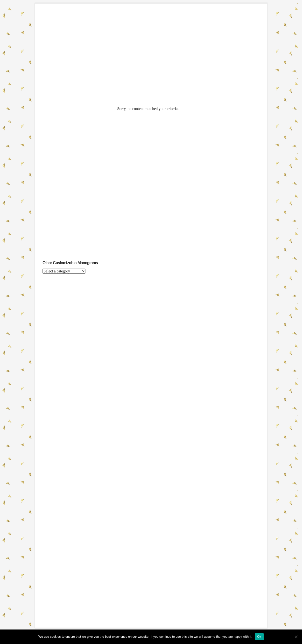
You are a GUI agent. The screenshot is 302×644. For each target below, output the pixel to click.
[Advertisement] (207, 62)
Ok (259, 637)
